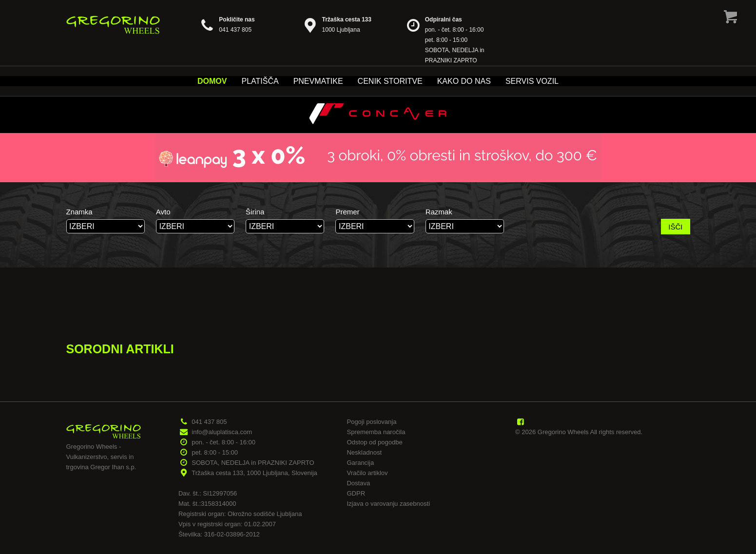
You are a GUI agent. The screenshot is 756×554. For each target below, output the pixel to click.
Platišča (260, 81)
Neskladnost (364, 452)
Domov (212, 81)
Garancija (360, 463)
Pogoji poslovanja (371, 422)
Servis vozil (532, 81)
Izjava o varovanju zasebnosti (388, 504)
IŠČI (675, 227)
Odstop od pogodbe (374, 442)
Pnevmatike (318, 81)
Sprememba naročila (376, 432)
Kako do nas (464, 81)
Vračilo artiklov (367, 473)
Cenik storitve (390, 81)
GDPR (356, 493)
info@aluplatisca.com (222, 432)
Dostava (358, 483)
